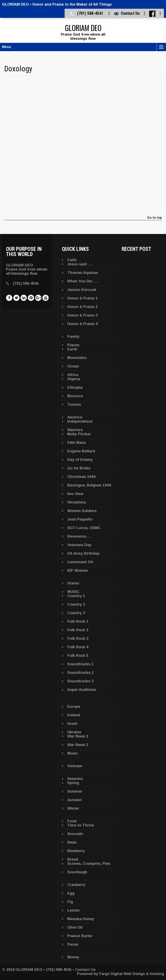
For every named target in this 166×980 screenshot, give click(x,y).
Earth (72, 349)
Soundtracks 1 (80, 664)
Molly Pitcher (79, 434)
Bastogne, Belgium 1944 (89, 485)
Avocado (75, 834)
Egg (71, 893)
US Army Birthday (83, 553)
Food (72, 821)
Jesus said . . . (80, 264)
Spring (73, 783)
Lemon (73, 910)
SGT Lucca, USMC (84, 528)
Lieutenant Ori (80, 562)
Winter (73, 808)
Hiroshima (77, 502)
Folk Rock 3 (78, 638)
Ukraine (74, 732)
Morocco (75, 396)
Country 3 (76, 613)
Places (73, 345)
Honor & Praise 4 (82, 324)
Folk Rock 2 (78, 630)
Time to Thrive (81, 825)
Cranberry (76, 885)
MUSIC (73, 592)
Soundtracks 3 (80, 681)
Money (73, 957)
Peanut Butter (80, 936)
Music (73, 753)
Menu (7, 47)
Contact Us (130, 13)
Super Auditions (82, 690)
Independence (80, 421)
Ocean (73, 366)
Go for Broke (79, 468)
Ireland (74, 715)
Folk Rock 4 (78, 647)
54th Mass (77, 443)
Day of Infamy (80, 460)
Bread (73, 859)
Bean (72, 842)
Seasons (75, 779)
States (73, 583)
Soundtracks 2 (80, 673)
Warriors (75, 430)
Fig (70, 902)
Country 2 (76, 604)
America (75, 417)
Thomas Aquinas (83, 273)
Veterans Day (79, 545)
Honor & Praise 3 (82, 315)
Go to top (154, 218)
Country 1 (76, 596)
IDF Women (78, 570)
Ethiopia (75, 387)
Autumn (74, 800)
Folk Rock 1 (78, 621)
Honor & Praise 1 (82, 298)
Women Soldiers (82, 511)
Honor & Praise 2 (82, 307)
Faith (72, 260)
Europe (74, 707)
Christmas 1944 (81, 477)
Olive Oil (75, 927)
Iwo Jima (75, 494)
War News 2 (78, 745)
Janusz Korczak (82, 290)
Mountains (77, 358)
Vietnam (75, 766)
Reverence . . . (80, 536)
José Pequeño (80, 519)
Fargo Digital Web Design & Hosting (132, 974)
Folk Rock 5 (78, 656)
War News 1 (78, 736)
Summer (75, 791)
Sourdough (77, 872)
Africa (73, 375)
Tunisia (74, 405)
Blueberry (76, 851)
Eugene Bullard (81, 451)
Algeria (74, 379)
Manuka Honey (81, 919)
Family (73, 337)
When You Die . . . (83, 281)
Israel (72, 724)
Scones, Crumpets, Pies (89, 864)
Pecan (73, 944)
